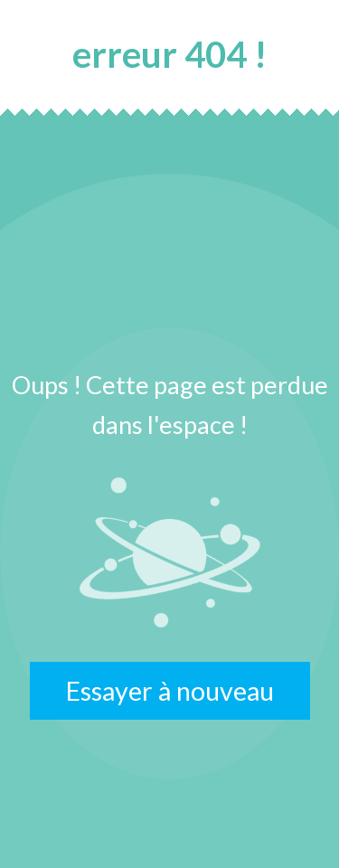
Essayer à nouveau (170, 691)
